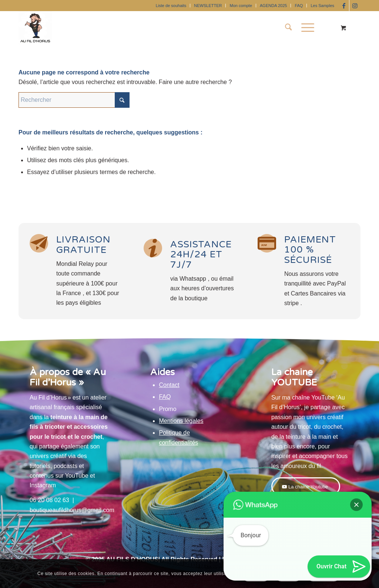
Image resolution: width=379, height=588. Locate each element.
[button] (356, 505)
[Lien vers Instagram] (355, 6)
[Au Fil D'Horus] (35, 28)
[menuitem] (171, 6)
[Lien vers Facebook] (344, 6)
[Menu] (305, 28)
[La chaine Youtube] (306, 487)
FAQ (299, 6)
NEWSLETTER (208, 6)
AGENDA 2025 (273, 6)
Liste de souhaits (171, 6)
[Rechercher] (289, 28)
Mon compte (241, 6)
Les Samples (322, 6)
